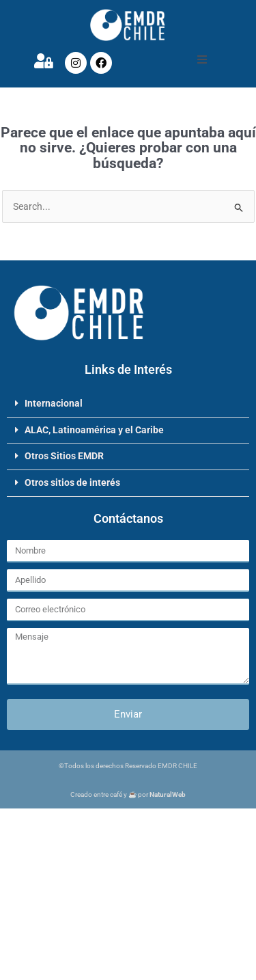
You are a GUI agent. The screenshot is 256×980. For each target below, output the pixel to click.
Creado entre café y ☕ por (128, 794)
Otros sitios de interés (72, 482)
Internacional (54, 403)
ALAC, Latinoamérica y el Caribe (94, 430)
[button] (202, 59)
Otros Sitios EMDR (64, 456)
